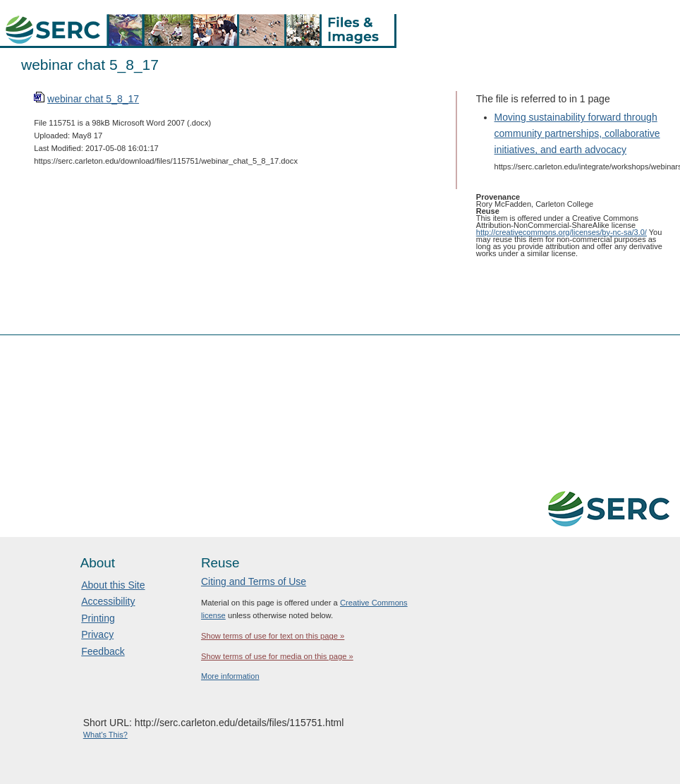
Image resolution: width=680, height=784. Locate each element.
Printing (98, 618)
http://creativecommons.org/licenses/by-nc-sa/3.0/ (561, 232)
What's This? (105, 735)
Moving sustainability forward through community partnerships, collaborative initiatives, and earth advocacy (577, 133)
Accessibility (108, 601)
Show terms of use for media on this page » (277, 656)
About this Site (113, 585)
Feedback (103, 651)
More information (230, 676)
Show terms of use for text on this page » (273, 636)
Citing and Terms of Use (254, 581)
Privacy (97, 634)
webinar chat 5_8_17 (93, 99)
